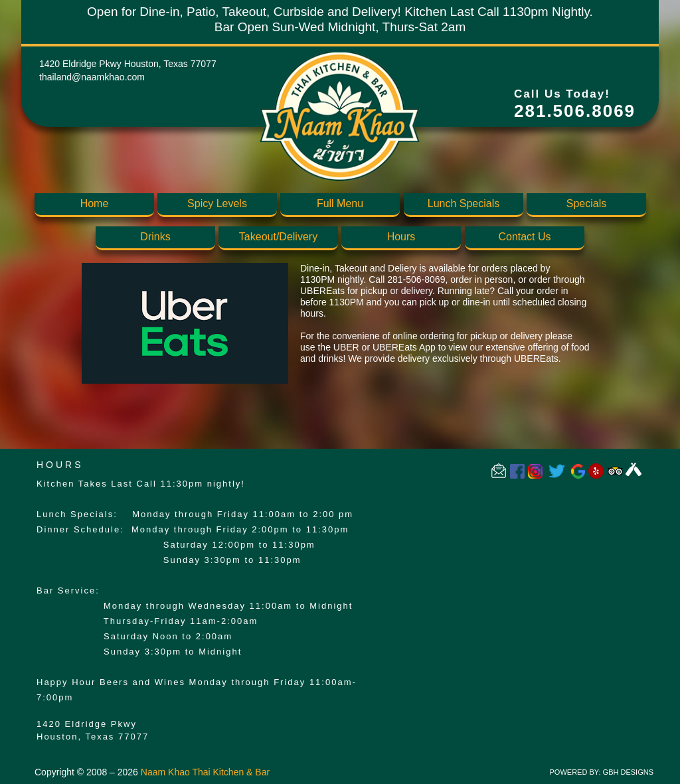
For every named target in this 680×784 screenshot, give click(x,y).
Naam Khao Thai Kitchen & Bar (205, 772)
